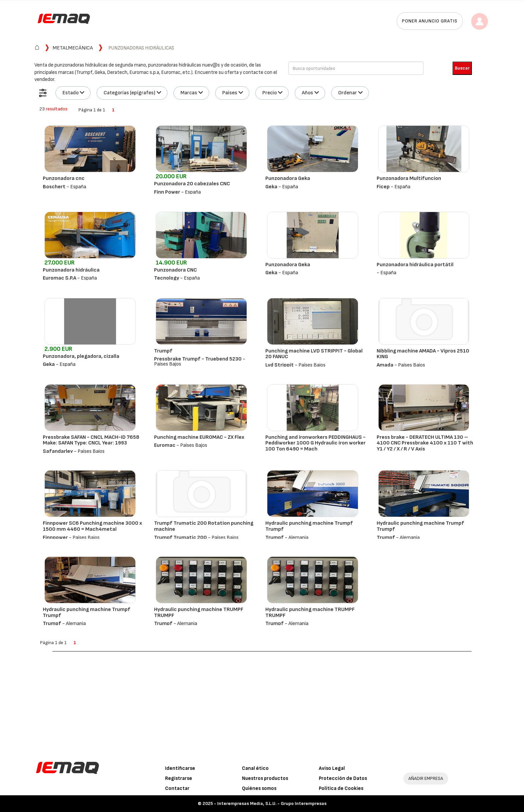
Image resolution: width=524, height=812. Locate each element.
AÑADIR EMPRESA (426, 778)
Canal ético (255, 768)
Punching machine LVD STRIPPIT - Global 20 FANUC (314, 354)
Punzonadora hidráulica (71, 270)
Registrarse (179, 778)
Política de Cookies (341, 788)
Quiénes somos (259, 788)
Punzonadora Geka (288, 178)
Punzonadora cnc (64, 178)
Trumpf (163, 351)
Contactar (177, 788)
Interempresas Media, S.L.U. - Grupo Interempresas (272, 803)
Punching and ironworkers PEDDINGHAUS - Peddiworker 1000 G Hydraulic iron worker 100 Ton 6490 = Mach (315, 443)
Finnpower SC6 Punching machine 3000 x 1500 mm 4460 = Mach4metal (92, 526)
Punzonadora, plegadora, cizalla (81, 356)
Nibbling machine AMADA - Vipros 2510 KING (423, 354)
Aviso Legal (332, 768)
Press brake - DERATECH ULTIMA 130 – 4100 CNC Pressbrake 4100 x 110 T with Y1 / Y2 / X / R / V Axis (425, 443)
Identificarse (180, 768)
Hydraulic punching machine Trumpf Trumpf (309, 526)
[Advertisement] (262, 702)
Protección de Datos (343, 778)
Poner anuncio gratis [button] (430, 21)
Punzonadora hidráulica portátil (415, 265)
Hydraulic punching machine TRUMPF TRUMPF (199, 613)
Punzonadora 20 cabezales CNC (192, 184)
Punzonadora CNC (175, 270)
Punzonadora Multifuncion (409, 178)
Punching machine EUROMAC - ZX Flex (199, 437)
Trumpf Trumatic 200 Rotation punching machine (204, 526)
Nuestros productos (265, 778)
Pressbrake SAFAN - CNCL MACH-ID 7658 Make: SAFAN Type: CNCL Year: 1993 (91, 440)
